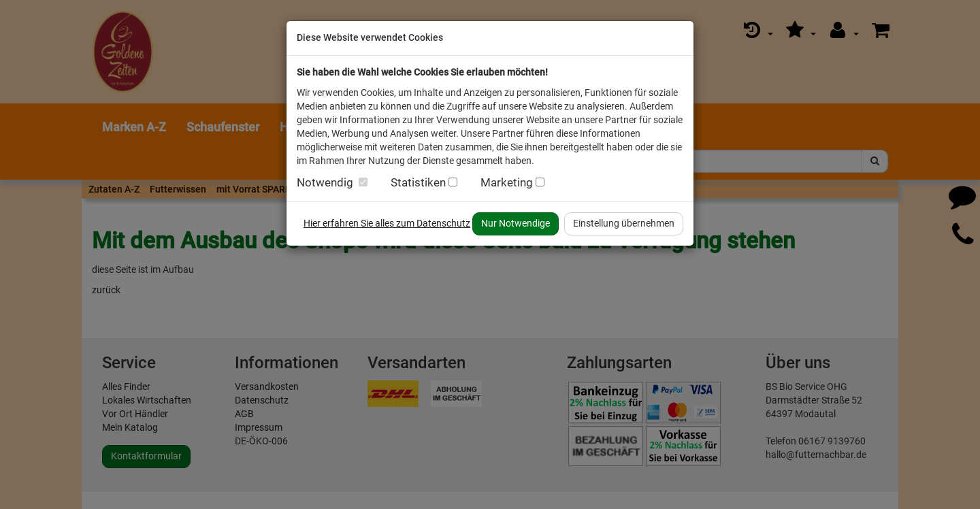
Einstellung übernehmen (624, 223)
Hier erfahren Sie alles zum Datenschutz (387, 223)
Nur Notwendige (516, 223)
